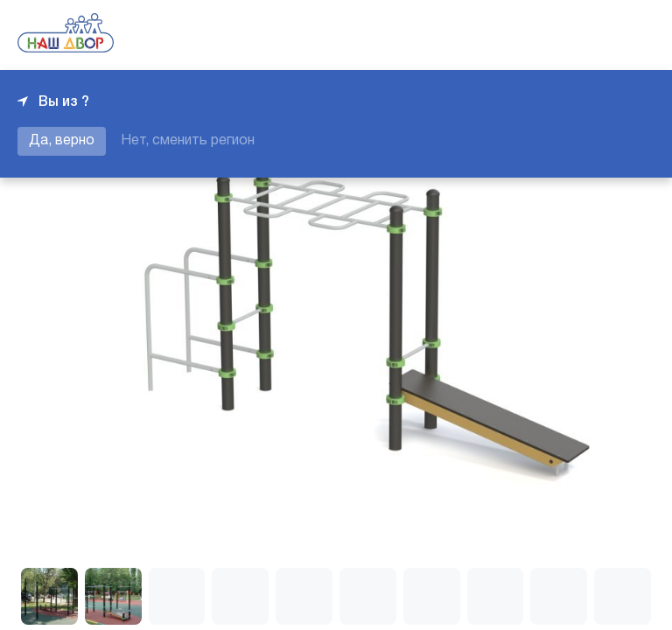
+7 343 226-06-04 (595, 35)
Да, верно (62, 141)
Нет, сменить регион (188, 141)
